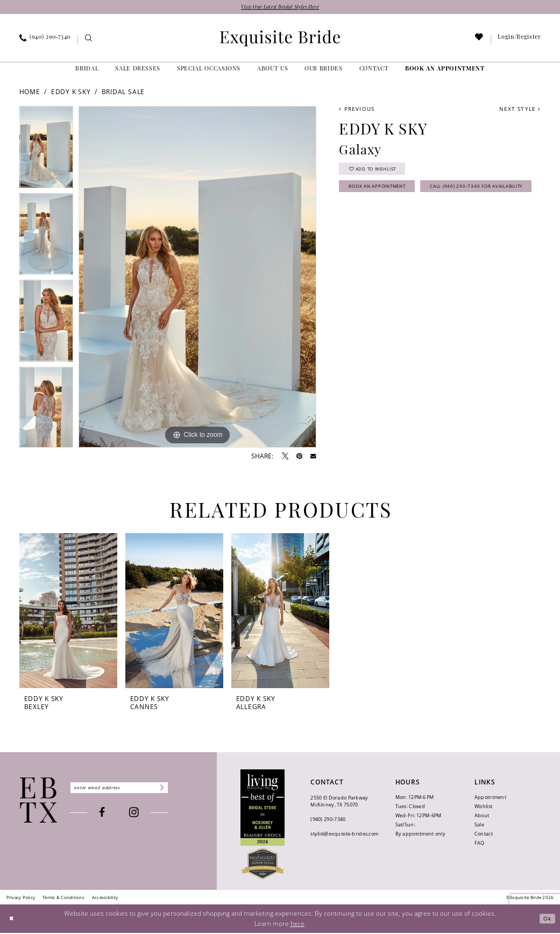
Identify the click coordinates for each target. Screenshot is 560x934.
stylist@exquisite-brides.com (344, 835)
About (482, 816)
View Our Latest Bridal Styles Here (280, 8)
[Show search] (88, 41)
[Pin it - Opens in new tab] (299, 457)
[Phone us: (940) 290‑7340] (45, 40)
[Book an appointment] (445, 70)
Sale (479, 826)
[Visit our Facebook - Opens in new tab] (111, 815)
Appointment (490, 798)
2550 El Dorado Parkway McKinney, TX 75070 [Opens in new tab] (339, 803)
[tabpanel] (47, 151)
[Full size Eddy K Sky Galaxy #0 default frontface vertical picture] (197, 278)
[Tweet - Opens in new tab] (285, 457)
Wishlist (483, 807)
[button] (519, 40)
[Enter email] (128, 789)
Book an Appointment (388, 192)
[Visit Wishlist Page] (479, 41)
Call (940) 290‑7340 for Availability (409, 213)
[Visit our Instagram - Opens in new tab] (143, 815)
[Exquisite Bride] (38, 801)
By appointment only (420, 835)
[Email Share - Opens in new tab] (313, 458)
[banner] (280, 39)
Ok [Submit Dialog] (546, 920)
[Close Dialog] (12, 920)
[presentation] (68, 611)
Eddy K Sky (71, 93)
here (297, 924)
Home (30, 93)
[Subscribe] (178, 789)
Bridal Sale (123, 93)
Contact (484, 835)
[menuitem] (45, 40)
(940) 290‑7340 (328, 821)
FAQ (480, 844)
